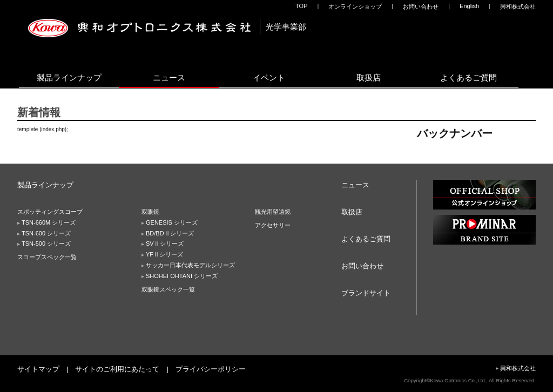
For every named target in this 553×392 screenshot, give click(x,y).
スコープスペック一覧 (47, 257)
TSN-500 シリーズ (46, 244)
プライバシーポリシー (211, 369)
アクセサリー (273, 225)
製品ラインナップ (69, 77)
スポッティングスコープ (50, 212)
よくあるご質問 (468, 77)
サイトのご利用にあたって (117, 369)
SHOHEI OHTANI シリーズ (182, 276)
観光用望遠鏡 (273, 212)
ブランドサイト (366, 293)
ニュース (169, 77)
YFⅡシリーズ (164, 254)
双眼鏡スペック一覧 (168, 289)
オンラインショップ (355, 6)
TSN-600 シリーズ (46, 233)
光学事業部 (286, 27)
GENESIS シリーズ (172, 222)
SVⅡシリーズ (165, 244)
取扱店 (369, 77)
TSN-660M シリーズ (49, 222)
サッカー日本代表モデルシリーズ (190, 265)
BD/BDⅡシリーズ (170, 233)
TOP (301, 6)
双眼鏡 (150, 212)
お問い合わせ (421, 6)
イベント (269, 77)
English (469, 6)
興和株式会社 (518, 6)
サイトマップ (38, 369)
